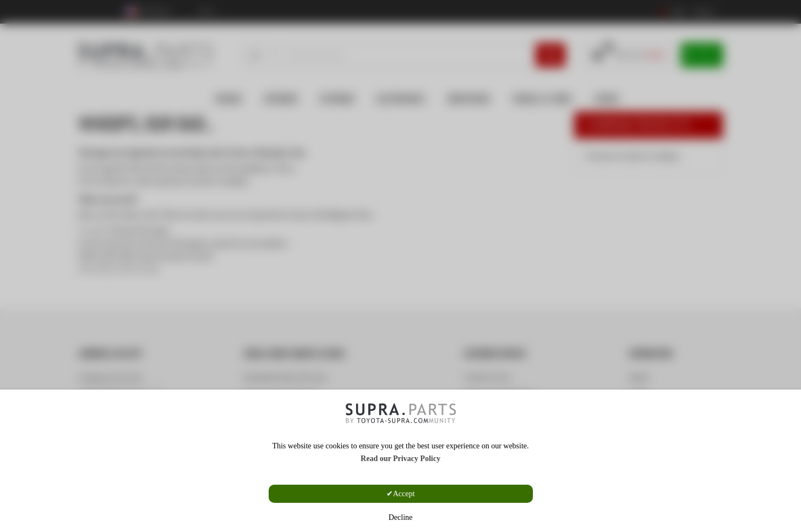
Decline (401, 517)
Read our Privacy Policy (401, 459)
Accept (404, 494)
